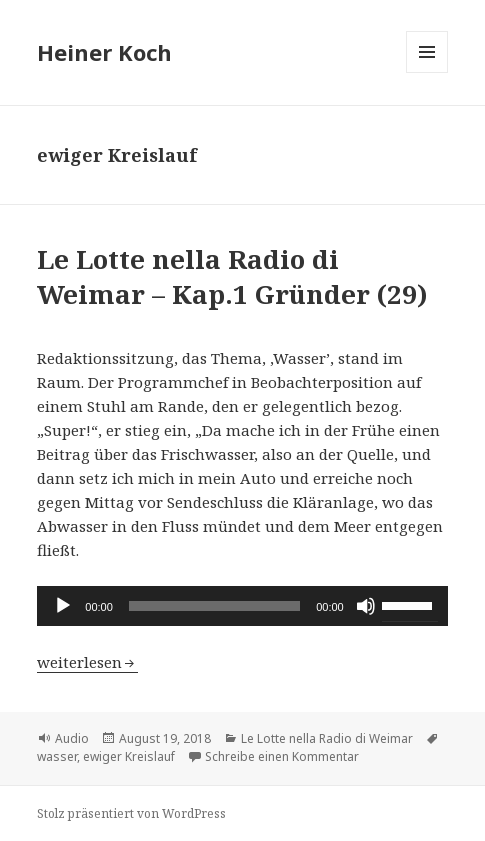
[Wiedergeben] (63, 606)
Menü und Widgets (427, 72)
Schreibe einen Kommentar (282, 756)
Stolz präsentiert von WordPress (131, 813)
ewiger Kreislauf (129, 756)
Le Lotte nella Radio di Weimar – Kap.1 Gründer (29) (232, 276)
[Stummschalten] (366, 606)
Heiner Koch (104, 52)
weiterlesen (87, 662)
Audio (72, 738)
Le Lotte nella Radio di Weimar (327, 738)
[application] (242, 606)
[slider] (214, 606)
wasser (57, 756)
